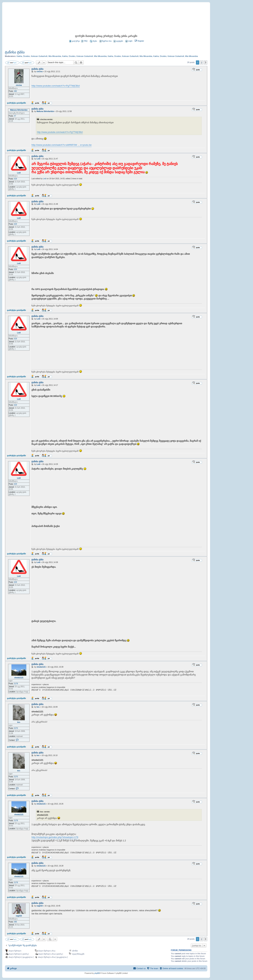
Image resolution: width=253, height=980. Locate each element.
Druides (27, 56)
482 (16, 91)
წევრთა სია (106, 41)
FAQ (84, 41)
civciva (19, 85)
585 (16, 922)
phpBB (97, 973)
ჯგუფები (118, 41)
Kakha (19, 56)
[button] (206, 62)
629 (16, 179)
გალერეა (74, 41)
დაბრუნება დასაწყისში (16, 103)
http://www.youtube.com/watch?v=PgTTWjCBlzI (56, 86)
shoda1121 (19, 678)
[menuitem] (129, 41)
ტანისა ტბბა (15, 52)
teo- (19, 722)
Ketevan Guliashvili (39, 56)
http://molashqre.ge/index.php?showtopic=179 (55, 837)
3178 (16, 684)
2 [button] (202, 62)
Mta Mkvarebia (55, 56)
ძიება (93, 41)
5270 (16, 728)
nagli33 (19, 916)
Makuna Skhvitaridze (19, 110)
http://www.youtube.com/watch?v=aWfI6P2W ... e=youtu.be (61, 145)
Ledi (19, 173)
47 (15, 116)
